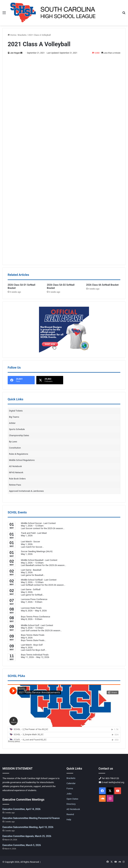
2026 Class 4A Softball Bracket (102, 285)
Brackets (22, 35)
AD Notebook (15, 466)
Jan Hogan (15, 53)
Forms (70, 788)
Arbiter (12, 423)
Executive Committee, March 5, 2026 (22, 845)
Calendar (71, 783)
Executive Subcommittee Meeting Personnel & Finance (31, 818)
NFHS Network (16, 472)
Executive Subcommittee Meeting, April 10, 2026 (28, 827)
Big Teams (14, 417)
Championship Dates (19, 435)
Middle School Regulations (22, 460)
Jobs (69, 794)
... (64, 528)
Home (12, 35)
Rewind (70, 814)
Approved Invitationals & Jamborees (26, 491)
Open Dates (72, 799)
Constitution (15, 448)
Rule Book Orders (17, 479)
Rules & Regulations (19, 454)
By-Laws (13, 442)
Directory (71, 804)
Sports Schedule (17, 429)
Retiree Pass (15, 485)
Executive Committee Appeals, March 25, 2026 (27, 836)
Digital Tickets (16, 411)
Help (69, 819)
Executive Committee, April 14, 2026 (21, 809)
